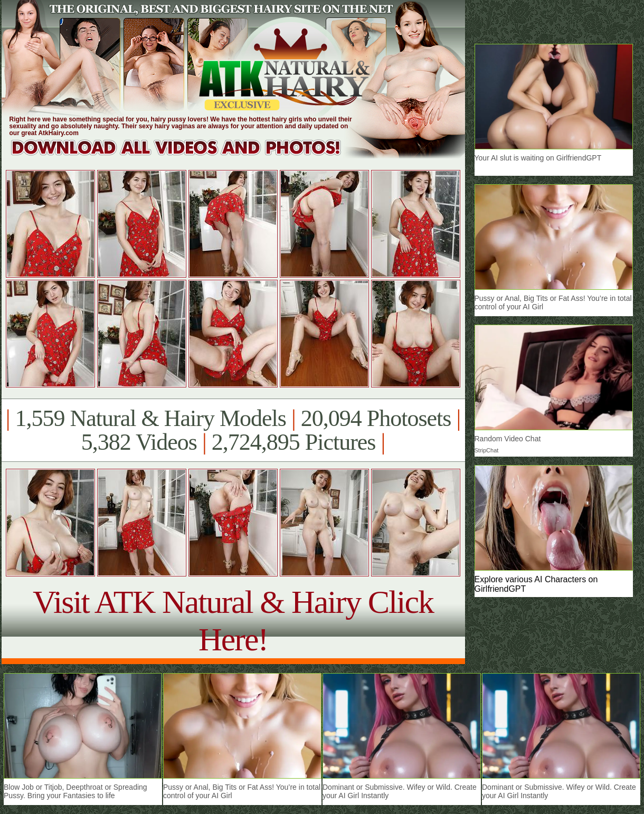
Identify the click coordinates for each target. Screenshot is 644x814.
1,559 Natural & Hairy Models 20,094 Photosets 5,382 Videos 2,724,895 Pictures (233, 430)
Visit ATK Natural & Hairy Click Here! (233, 621)
